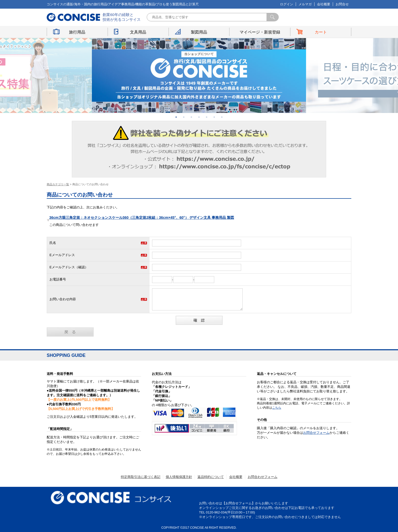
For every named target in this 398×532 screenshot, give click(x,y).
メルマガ (305, 4)
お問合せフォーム (316, 433)
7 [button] (222, 117)
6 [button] (214, 117)
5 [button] (207, 117)
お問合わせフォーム (263, 477)
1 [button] (176, 117)
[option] (199, 76)
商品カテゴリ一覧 (58, 184)
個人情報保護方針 (179, 477)
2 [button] (184, 117)
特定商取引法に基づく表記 (141, 477)
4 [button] (199, 117)
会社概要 (324, 4)
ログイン (287, 4)
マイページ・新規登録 (260, 32)
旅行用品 (77, 32)
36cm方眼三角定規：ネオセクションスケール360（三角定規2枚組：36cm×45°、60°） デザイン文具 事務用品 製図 (142, 218)
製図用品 (199, 32)
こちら (277, 408)
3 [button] (191, 117)
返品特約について (211, 477)
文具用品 (138, 32)
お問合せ (342, 4)
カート (321, 32)
